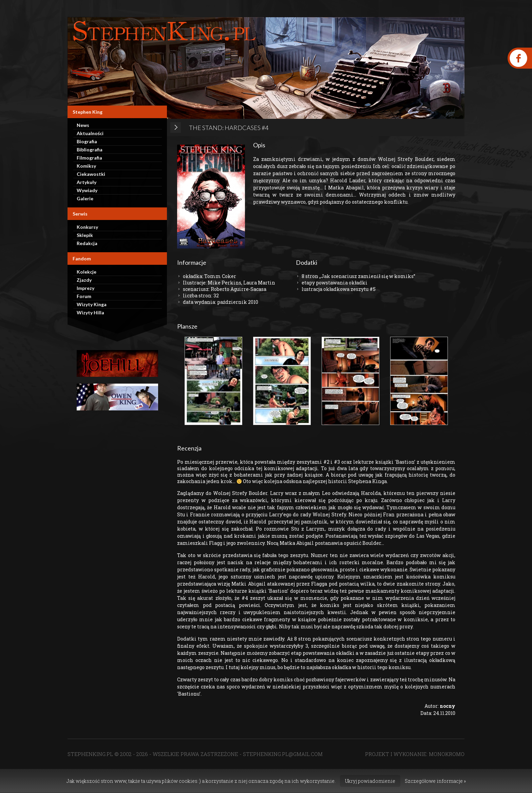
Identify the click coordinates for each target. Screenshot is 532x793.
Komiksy (86, 166)
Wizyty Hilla (90, 312)
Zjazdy (84, 280)
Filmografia (89, 158)
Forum (84, 296)
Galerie (85, 198)
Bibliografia (90, 150)
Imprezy (85, 288)
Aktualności (90, 133)
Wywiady (87, 190)
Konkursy (87, 227)
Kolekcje (87, 272)
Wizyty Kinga (92, 304)
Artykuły (87, 182)
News (83, 125)
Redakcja (87, 243)
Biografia (87, 141)
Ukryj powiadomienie (370, 781)
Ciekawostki (91, 174)
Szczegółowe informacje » (435, 781)
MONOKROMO (447, 754)
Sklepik (85, 235)
